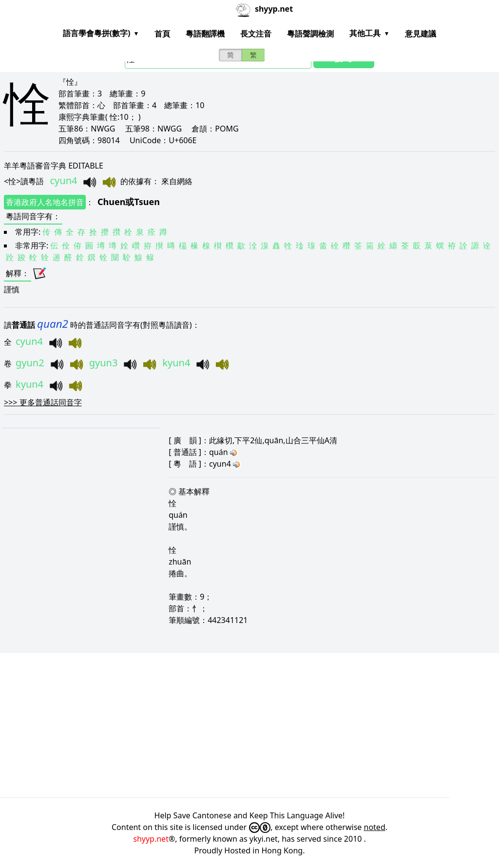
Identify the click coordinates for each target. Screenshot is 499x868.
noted (375, 827)
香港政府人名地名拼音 (45, 202)
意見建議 (421, 34)
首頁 (162, 34)
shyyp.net (151, 839)
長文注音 (256, 34)
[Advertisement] (249, 725)
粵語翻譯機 (205, 34)
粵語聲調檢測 (310, 34)
